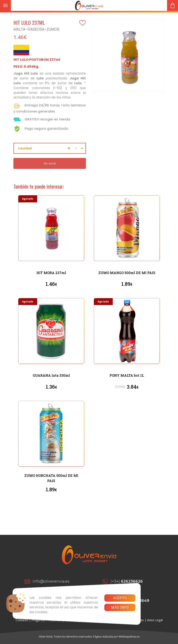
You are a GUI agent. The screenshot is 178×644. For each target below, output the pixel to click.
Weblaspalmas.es (129, 637)
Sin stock (50, 163)
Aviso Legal (155, 620)
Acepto (120, 598)
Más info (120, 607)
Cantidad (25, 148)
